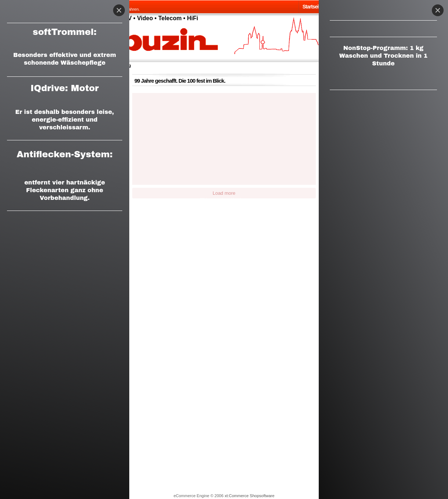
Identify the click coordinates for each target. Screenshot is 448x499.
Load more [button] (224, 193)
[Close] (438, 10)
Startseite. (313, 7)
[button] (155, 116)
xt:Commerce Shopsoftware (250, 496)
